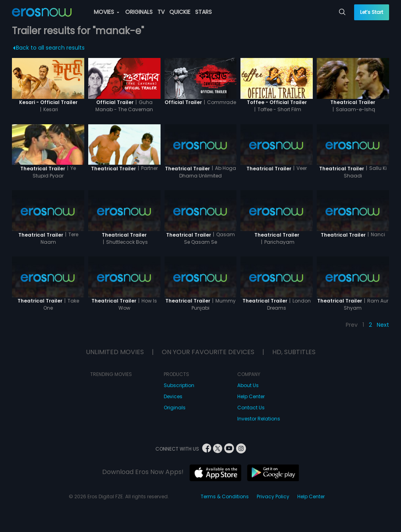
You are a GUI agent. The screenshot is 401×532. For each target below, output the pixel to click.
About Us (248, 385)
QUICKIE (180, 12)
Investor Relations (259, 419)
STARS (203, 12)
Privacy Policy (273, 496)
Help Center (251, 396)
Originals (175, 408)
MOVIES (107, 12)
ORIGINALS (139, 12)
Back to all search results (49, 48)
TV (161, 12)
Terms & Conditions (225, 496)
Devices (173, 396)
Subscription (179, 385)
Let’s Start (372, 12)
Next (383, 325)
